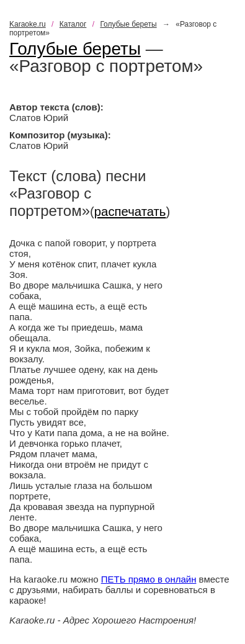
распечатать (130, 212)
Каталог (73, 24)
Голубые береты (128, 24)
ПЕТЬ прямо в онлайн (149, 579)
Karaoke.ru (28, 24)
